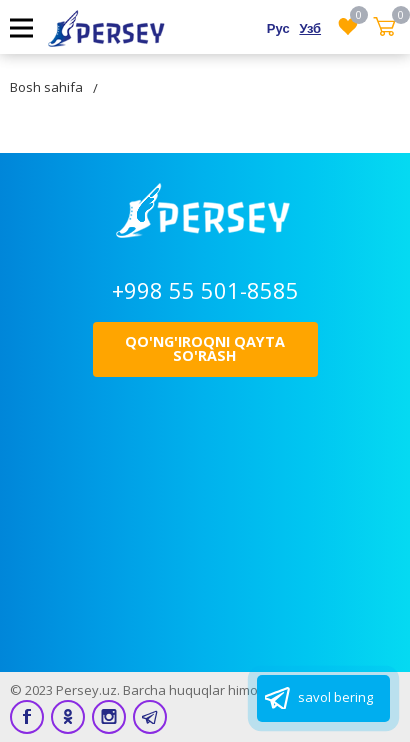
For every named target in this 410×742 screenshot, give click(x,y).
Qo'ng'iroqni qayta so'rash (205, 348)
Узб (310, 28)
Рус (278, 28)
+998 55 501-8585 (205, 290)
